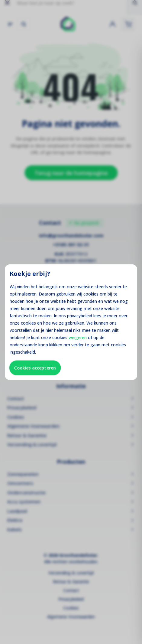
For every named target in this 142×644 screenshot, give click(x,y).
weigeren (78, 337)
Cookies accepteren (35, 368)
